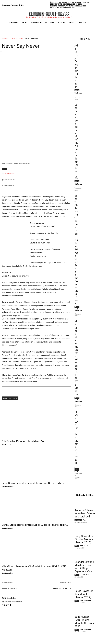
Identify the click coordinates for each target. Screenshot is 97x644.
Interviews (78, 520)
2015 (77, 545)
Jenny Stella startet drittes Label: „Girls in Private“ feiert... (35, 525)
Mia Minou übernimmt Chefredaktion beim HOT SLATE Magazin (76, 358)
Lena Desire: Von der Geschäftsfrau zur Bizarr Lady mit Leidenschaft (76, 141)
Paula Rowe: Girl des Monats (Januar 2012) (84, 594)
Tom (85, 520)
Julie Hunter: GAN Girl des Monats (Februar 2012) (84, 621)
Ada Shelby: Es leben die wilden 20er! (23, 441)
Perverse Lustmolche (62, 588)
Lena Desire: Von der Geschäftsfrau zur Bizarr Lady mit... (35, 483)
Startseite (6, 39)
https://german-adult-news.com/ (12, 602)
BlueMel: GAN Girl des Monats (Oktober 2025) (76, 439)
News (77, 90)
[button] (66, 4)
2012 (77, 600)
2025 (77, 469)
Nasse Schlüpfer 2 (9, 588)
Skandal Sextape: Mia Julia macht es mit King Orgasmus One (84, 566)
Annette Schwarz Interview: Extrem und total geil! (85, 513)
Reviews (14, 39)
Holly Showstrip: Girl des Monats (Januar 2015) (84, 539)
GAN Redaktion (10, 174)
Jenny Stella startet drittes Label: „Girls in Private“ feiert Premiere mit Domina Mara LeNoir (76, 249)
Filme (21, 39)
